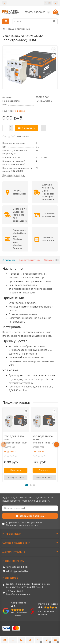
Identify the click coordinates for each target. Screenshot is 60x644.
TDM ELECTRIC (44, 101)
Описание (9, 260)
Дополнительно (30, 552)
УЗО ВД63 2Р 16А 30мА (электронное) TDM (16, 440)
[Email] (30, 508)
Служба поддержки (30, 543)
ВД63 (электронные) (19, 29)
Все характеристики (13, 175)
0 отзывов (23, 137)
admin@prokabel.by (17, 571)
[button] (27, 485)
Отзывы (51, 260)
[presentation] (4, 445)
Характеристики (30, 260)
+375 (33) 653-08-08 (17, 567)
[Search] (35, 21)
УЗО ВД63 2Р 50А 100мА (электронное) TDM (44, 440)
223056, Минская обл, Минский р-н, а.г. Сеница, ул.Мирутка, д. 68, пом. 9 (28, 585)
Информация (30, 534)
